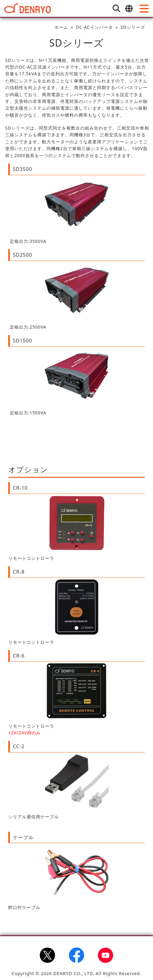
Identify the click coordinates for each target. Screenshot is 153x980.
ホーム (61, 27)
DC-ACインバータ (94, 27)
